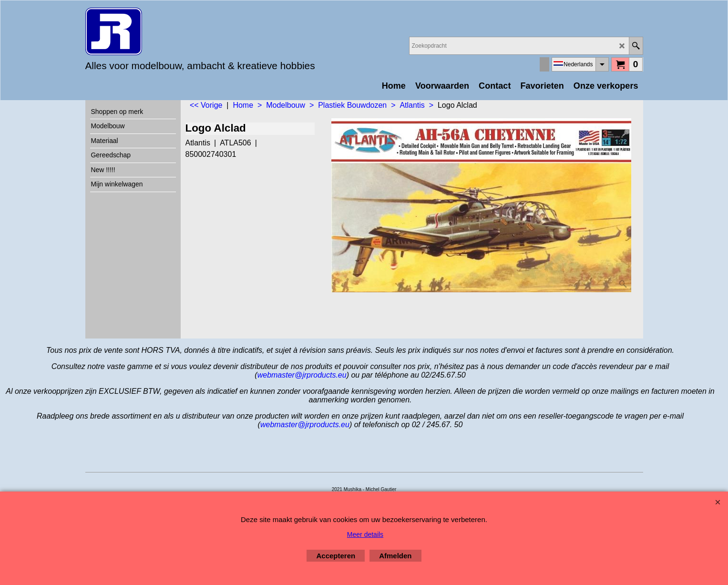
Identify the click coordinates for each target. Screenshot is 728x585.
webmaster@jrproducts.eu (302, 375)
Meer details (365, 534)
